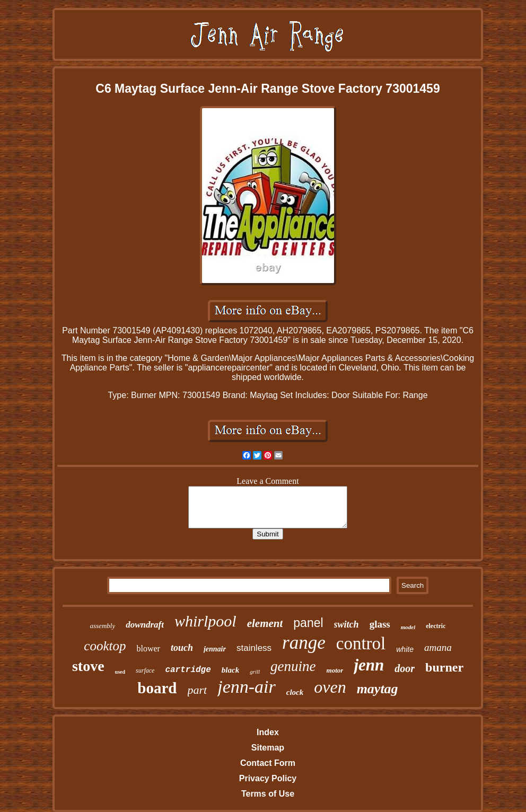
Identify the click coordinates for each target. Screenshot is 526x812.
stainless (254, 648)
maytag (378, 689)
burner (444, 667)
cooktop (105, 646)
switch (347, 624)
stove (88, 666)
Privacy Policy (268, 778)
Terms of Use (268, 794)
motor (335, 670)
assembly (103, 626)
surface (145, 670)
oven (330, 687)
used (120, 672)
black (230, 670)
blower (148, 648)
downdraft (145, 625)
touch (182, 648)
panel (308, 623)
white (405, 649)
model (408, 627)
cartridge (188, 670)
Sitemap (268, 748)
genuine (293, 666)
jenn (369, 665)
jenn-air (247, 687)
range (304, 643)
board (157, 688)
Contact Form (268, 763)
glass (380, 624)
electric (436, 626)
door (405, 668)
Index (268, 732)
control (361, 643)
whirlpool (205, 621)
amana (438, 647)
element (265, 623)
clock (295, 692)
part (198, 690)
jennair (215, 649)
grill (255, 672)
